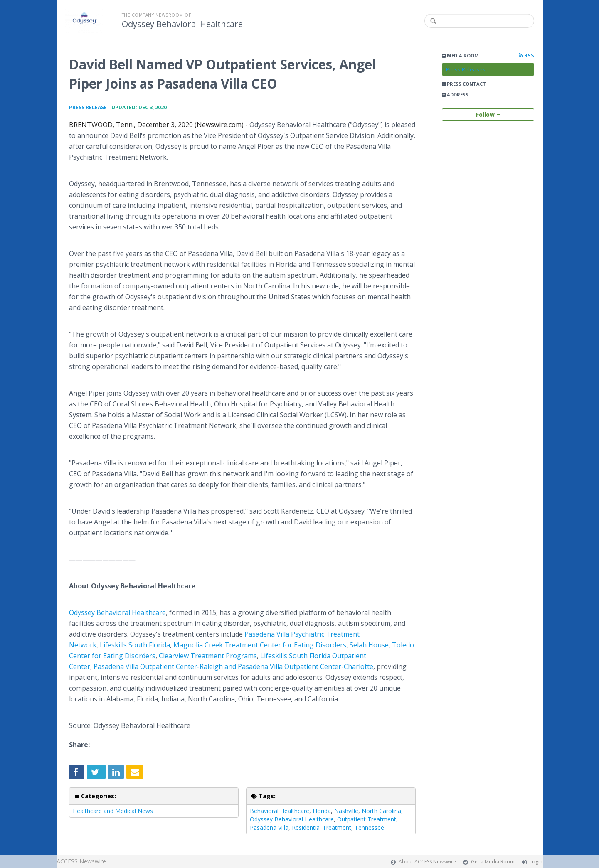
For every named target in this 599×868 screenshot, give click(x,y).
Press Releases (466, 69)
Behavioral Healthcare (280, 811)
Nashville (346, 811)
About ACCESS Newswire (427, 862)
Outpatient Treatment (367, 819)
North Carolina (381, 811)
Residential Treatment (322, 827)
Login (536, 862)
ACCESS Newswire (81, 861)
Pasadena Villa (269, 827)
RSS (526, 55)
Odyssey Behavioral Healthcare (182, 24)
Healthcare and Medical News (113, 811)
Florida (322, 811)
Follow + (488, 114)
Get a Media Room (493, 862)
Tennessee (369, 827)
